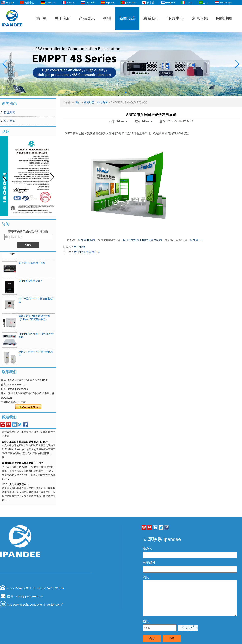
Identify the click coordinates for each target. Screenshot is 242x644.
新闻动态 (127, 18)
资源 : (138, 121)
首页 (78, 102)
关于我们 (63, 18)
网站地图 (224, 18)
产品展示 (87, 18)
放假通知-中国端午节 (87, 252)
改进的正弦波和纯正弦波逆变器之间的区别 (25, 443)
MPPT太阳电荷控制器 (30, 282)
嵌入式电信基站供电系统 (32, 264)
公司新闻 (9, 121)
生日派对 (79, 247)
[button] (116, 92)
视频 (107, 18)
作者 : (113, 121)
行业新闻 (9, 112)
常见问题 (200, 18)
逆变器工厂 (197, 240)
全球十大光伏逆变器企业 (15, 486)
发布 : (163, 121)
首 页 (41, 18)
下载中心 (176, 18)
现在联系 (28, 407)
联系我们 (151, 18)
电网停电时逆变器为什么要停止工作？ (23, 465)
